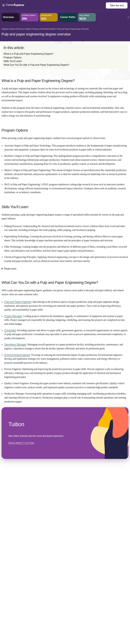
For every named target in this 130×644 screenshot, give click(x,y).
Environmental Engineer (17, 355)
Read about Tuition (21, 443)
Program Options (12, 57)
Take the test (117, 5)
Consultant (10, 330)
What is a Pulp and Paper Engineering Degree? (28, 54)
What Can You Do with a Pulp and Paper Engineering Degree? (36, 65)
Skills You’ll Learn (13, 61)
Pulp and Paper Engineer (18, 302)
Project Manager (13, 316)
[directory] (65, 56)
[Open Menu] (54, 5)
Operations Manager (15, 344)
